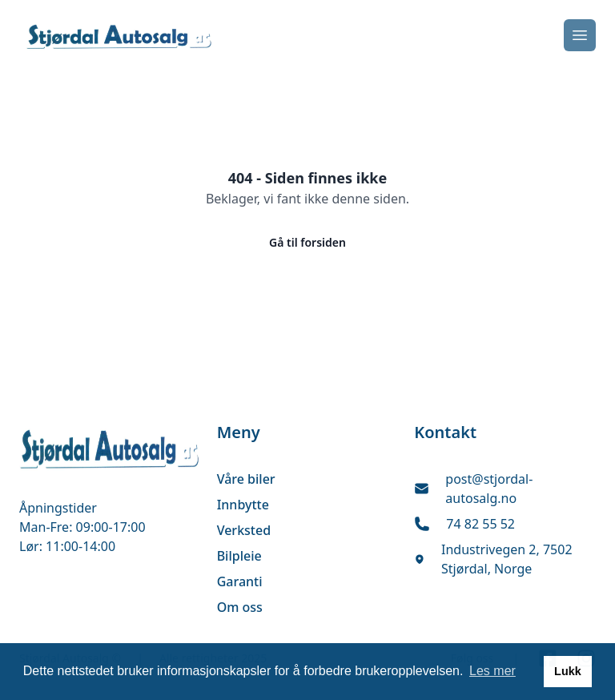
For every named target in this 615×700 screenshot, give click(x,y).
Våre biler (246, 479)
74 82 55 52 (480, 524)
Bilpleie (239, 556)
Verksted (244, 530)
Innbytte (243, 505)
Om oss (240, 607)
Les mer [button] (492, 671)
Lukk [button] (568, 671)
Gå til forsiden (307, 242)
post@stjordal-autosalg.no (489, 489)
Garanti (240, 581)
